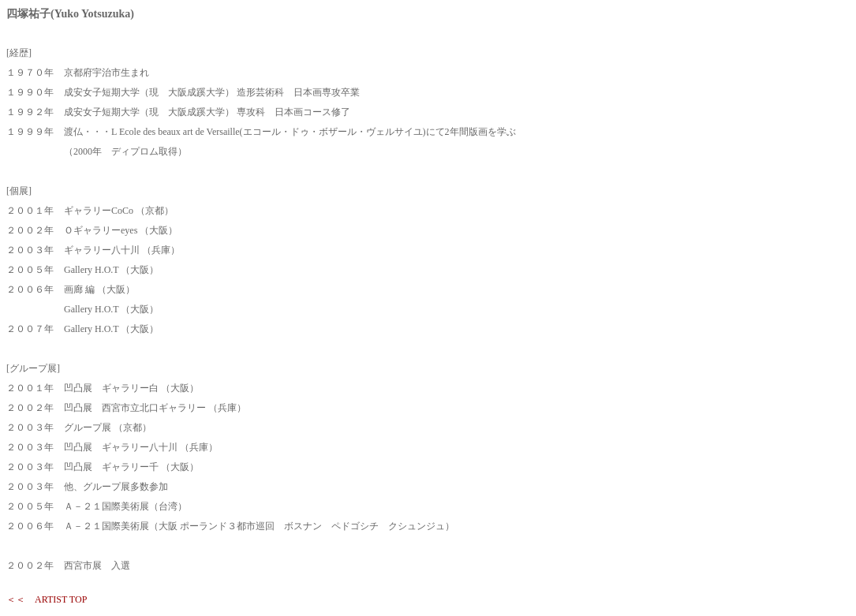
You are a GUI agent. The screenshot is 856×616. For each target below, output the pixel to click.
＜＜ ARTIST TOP (47, 599)
